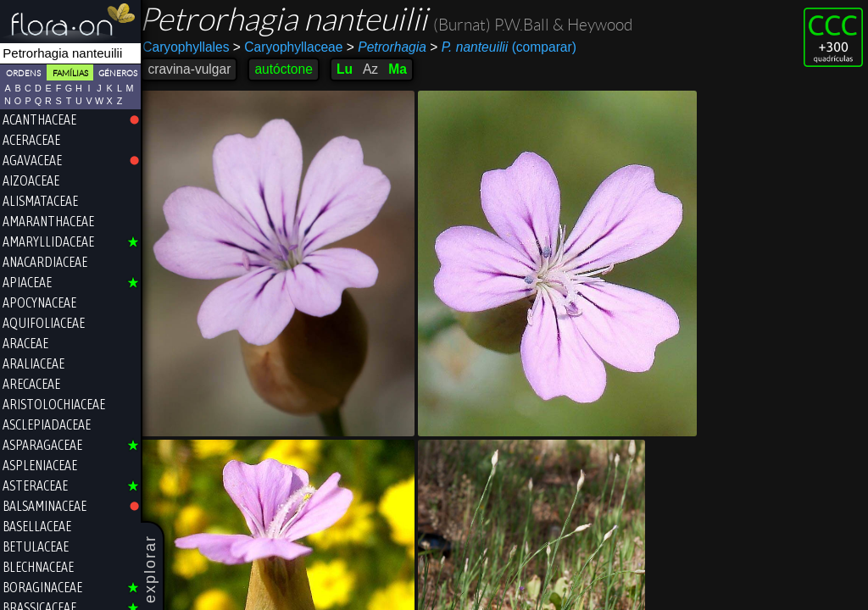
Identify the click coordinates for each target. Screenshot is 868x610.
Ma (404, 69)
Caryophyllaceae (294, 47)
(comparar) (510, 47)
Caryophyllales (192, 47)
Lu (351, 69)
